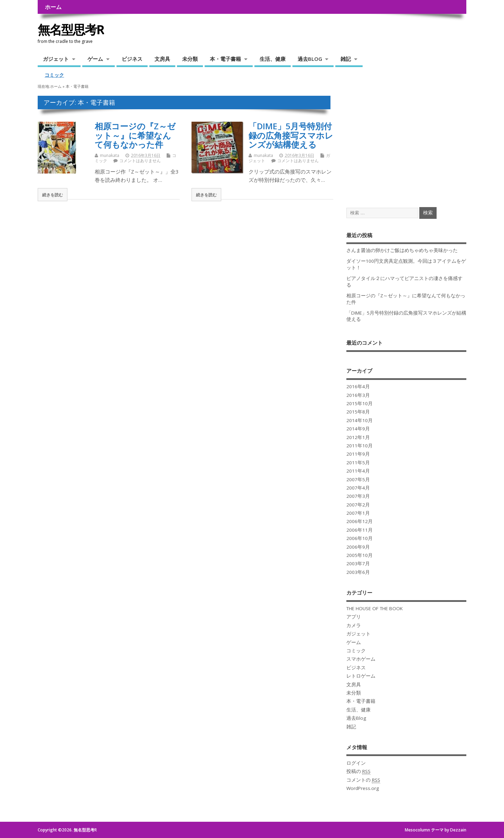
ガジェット (56, 59)
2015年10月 (360, 403)
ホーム (53, 7)
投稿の (358, 771)
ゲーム (95, 59)
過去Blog (356, 718)
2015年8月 (358, 412)
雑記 (346, 59)
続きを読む (53, 195)
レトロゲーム (361, 676)
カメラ (354, 625)
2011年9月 (358, 454)
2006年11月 (360, 530)
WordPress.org (363, 788)
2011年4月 (358, 471)
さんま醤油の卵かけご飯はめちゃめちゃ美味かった (402, 250)
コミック (54, 75)
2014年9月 (358, 429)
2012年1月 (358, 437)
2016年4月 (358, 387)
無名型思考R (71, 30)
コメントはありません (140, 161)
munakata (110, 155)
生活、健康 (273, 59)
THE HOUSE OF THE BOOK (375, 608)
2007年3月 (358, 496)
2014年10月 (360, 420)
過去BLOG (310, 59)
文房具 (162, 59)
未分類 (190, 59)
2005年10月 (360, 555)
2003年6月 (358, 572)
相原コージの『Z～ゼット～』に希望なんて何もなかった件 (135, 135)
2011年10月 (360, 446)
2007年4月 (358, 488)
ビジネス (132, 59)
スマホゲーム (361, 659)
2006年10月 (360, 538)
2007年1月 (358, 513)
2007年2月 (358, 505)
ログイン (356, 763)
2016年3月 (358, 395)
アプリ (354, 617)
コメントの (363, 780)
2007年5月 (358, 479)
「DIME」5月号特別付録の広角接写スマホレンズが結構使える (291, 135)
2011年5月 (358, 463)
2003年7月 (358, 564)
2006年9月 (358, 547)
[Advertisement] (406, 144)
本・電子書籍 (225, 59)
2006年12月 (360, 521)
